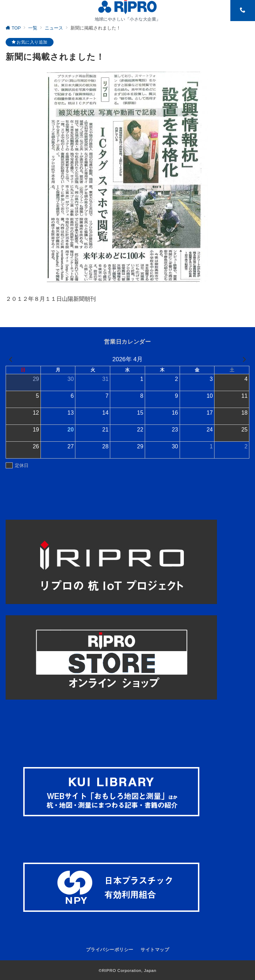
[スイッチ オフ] (243, 11)
